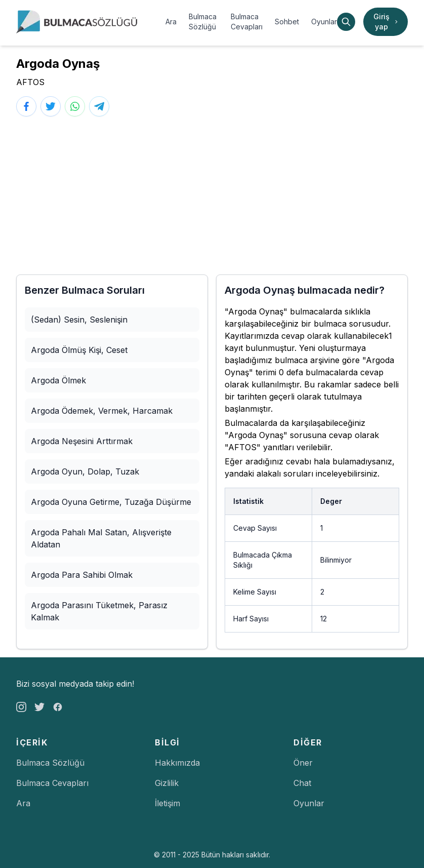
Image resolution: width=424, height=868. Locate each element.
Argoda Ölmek (58, 380)
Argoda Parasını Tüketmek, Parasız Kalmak (99, 611)
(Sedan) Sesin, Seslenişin (79, 320)
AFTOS (30, 82)
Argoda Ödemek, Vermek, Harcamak (102, 411)
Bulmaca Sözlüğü (203, 22)
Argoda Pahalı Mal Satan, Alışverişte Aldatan (101, 538)
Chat (302, 783)
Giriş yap (387, 22)
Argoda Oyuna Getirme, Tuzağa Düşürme (111, 502)
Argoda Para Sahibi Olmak (82, 575)
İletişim (167, 803)
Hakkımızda (177, 763)
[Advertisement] (212, 195)
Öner (303, 763)
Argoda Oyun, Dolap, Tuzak (85, 471)
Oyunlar (324, 22)
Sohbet (287, 22)
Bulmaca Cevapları (247, 22)
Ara (171, 22)
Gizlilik (167, 783)
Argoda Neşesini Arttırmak (82, 441)
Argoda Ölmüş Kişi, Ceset (79, 350)
